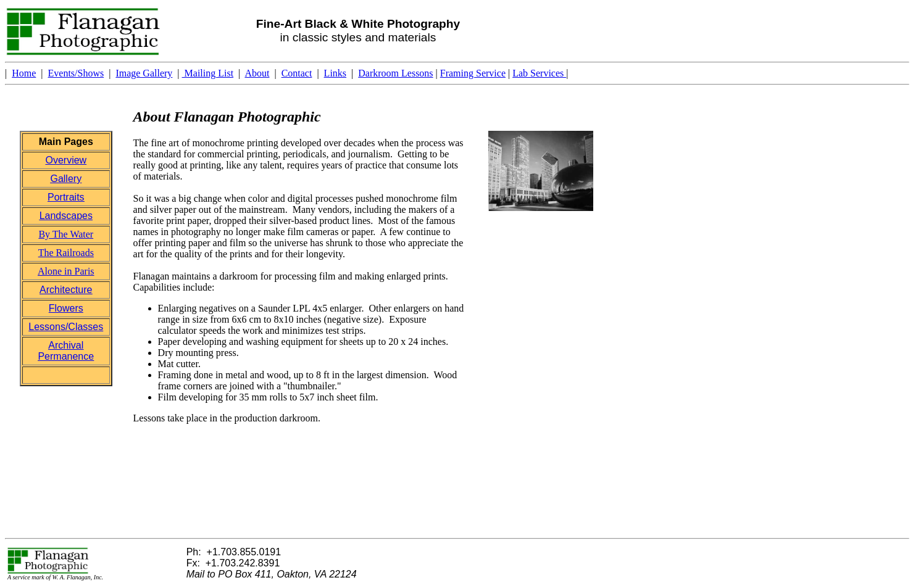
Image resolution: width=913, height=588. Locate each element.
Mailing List (208, 73)
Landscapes (66, 216)
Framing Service (473, 73)
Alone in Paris (66, 271)
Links (335, 73)
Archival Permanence (66, 351)
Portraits (66, 197)
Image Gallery (144, 73)
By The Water (66, 234)
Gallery (66, 179)
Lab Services (539, 73)
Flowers (66, 308)
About (257, 73)
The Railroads (66, 253)
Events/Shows (76, 73)
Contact (297, 73)
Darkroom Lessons (395, 73)
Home (24, 73)
